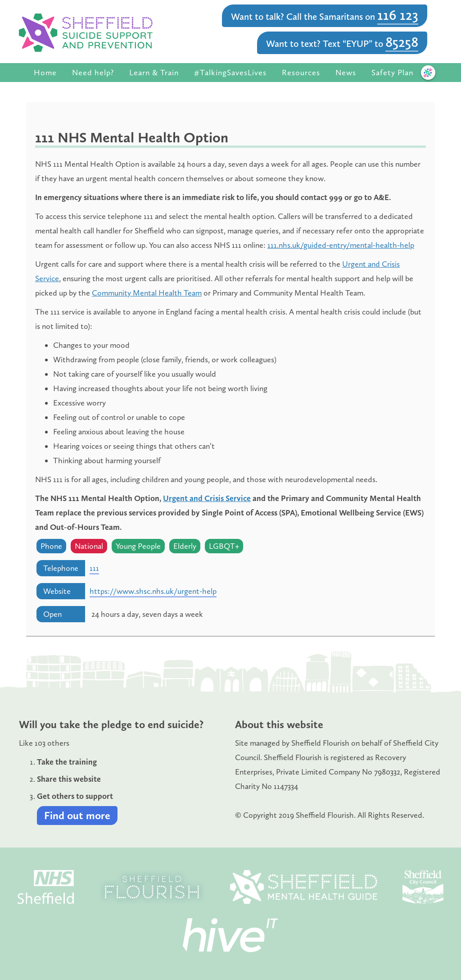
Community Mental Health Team (147, 293)
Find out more (77, 815)
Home (45, 73)
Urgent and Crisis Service (207, 498)
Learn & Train (154, 73)
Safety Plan (392, 73)
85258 (402, 42)
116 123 (398, 15)
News (346, 73)
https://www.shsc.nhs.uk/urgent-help (153, 591)
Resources (301, 73)
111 (94, 568)
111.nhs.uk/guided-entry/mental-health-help (341, 245)
